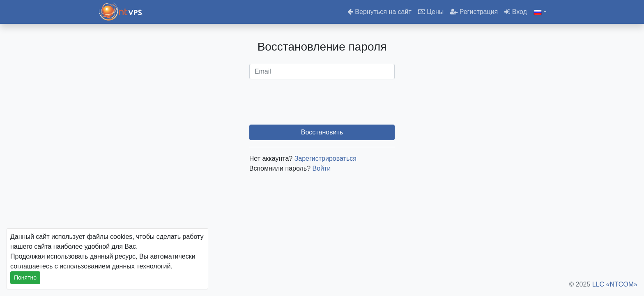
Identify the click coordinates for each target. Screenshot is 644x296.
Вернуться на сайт (379, 12)
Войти (322, 168)
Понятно (25, 277)
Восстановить (322, 132)
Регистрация (474, 12)
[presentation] (322, 102)
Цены (431, 12)
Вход (516, 12)
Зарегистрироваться (325, 158)
